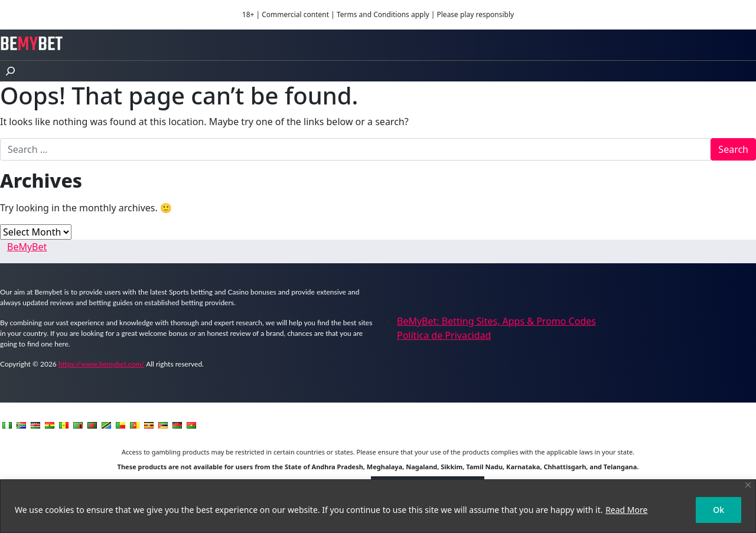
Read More (626, 510)
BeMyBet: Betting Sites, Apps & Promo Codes (496, 321)
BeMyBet (27, 247)
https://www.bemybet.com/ (102, 364)
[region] (378, 506)
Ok (718, 510)
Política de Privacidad (444, 335)
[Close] (748, 485)
